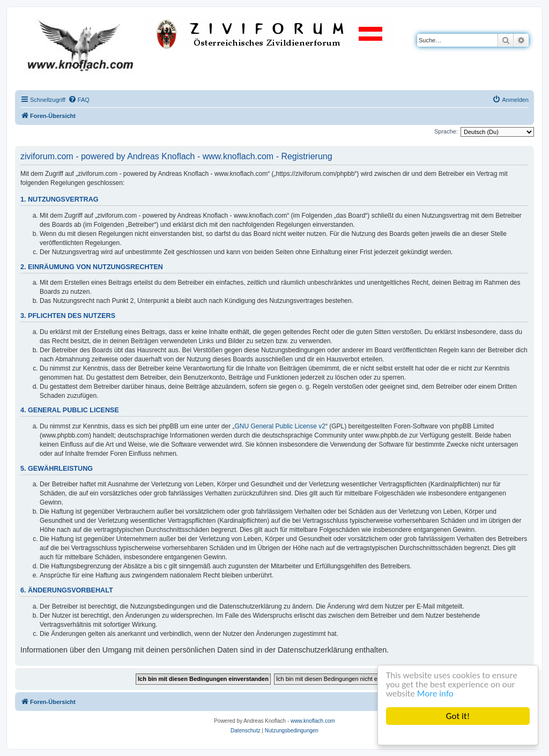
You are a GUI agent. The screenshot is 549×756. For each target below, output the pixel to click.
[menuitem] (79, 100)
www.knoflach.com (313, 721)
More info (435, 694)
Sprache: (446, 131)
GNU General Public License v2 (280, 426)
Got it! (458, 716)
